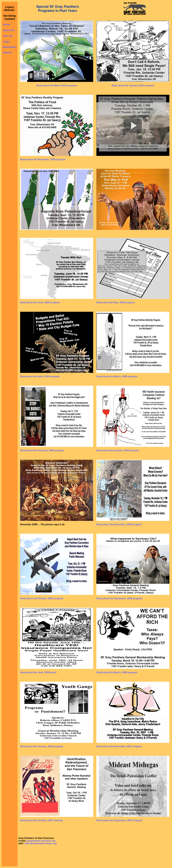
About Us (9, 30)
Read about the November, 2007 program (119, 746)
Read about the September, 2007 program (119, 820)
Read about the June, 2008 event (38, 672)
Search (7, 52)
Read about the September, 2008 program (119, 598)
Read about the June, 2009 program (40, 302)
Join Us (8, 36)
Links (6, 42)
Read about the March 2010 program (57, 85)
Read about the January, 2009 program (118, 450)
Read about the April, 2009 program (40, 376)
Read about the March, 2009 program (117, 376)
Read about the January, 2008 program (42, 746)
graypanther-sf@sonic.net (41, 841)
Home (7, 25)
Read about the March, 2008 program (117, 672)
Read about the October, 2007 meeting (41, 820)
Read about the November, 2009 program (43, 159)
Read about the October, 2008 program (42, 598)
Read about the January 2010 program (133, 85)
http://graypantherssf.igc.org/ (41, 843)
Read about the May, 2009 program (116, 302)
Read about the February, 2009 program (42, 450)
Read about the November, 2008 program (119, 524)
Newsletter (10, 47)
